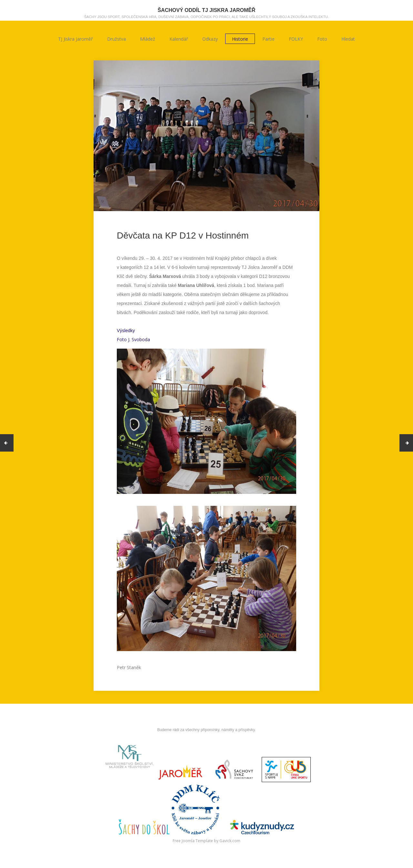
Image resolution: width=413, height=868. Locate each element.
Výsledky (126, 331)
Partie (268, 39)
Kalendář (179, 39)
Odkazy (210, 39)
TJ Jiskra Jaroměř (76, 39)
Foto (322, 39)
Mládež (148, 39)
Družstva (116, 39)
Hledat (348, 39)
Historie (240, 39)
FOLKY (296, 39)
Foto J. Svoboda (133, 339)
